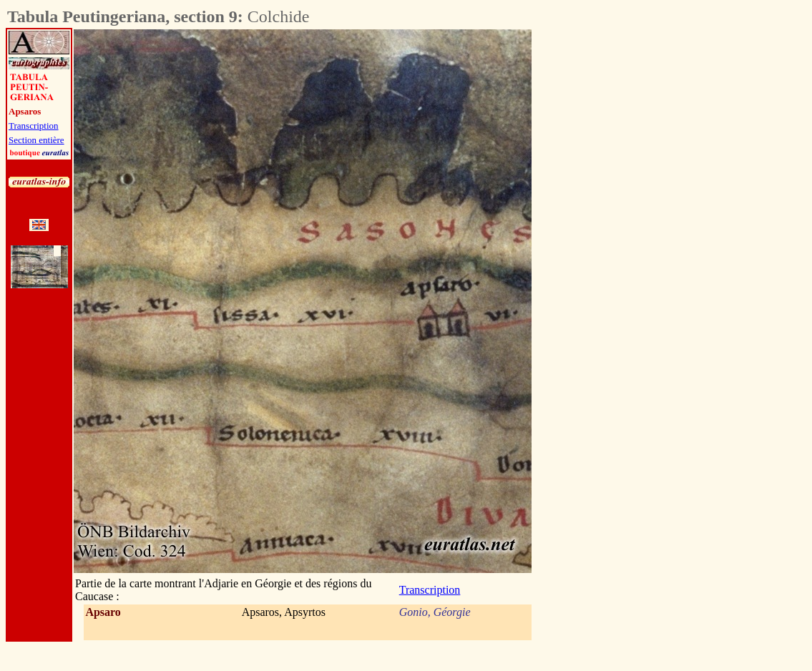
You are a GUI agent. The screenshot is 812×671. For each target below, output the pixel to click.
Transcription (34, 126)
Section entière (36, 140)
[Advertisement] (611, 244)
